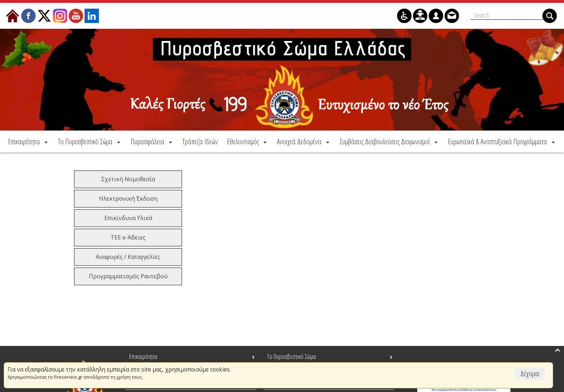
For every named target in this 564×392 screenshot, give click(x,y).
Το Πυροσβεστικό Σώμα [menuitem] (291, 356)
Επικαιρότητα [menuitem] (143, 356)
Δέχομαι (530, 373)
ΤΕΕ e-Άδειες (128, 237)
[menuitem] (28, 141)
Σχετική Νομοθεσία (128, 179)
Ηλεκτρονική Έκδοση (128, 199)
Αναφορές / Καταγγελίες (128, 257)
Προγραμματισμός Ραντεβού (128, 276)
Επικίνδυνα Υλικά (128, 218)
